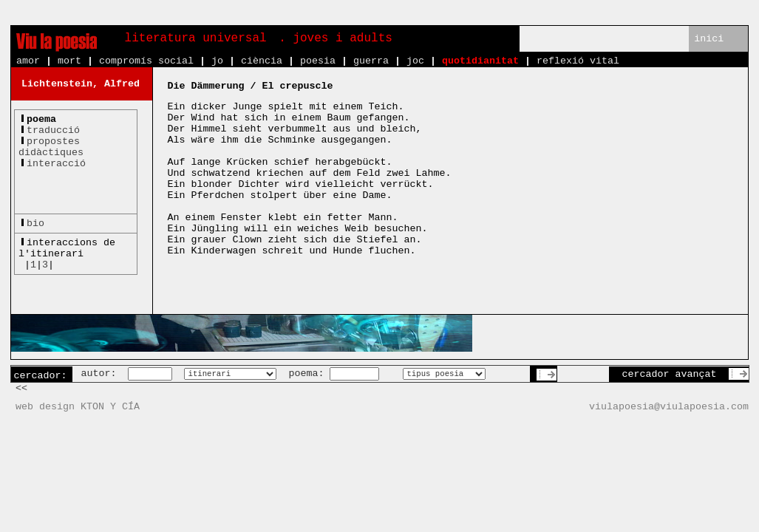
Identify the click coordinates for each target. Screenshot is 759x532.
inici (709, 39)
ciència (262, 61)
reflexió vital (578, 61)
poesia (318, 61)
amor (28, 61)
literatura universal (196, 38)
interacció (56, 164)
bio (35, 224)
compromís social (146, 61)
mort (69, 61)
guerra (371, 61)
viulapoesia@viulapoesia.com (669, 407)
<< (21, 388)
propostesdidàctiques (51, 147)
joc (415, 61)
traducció (53, 130)
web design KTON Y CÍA (78, 407)
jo (217, 61)
